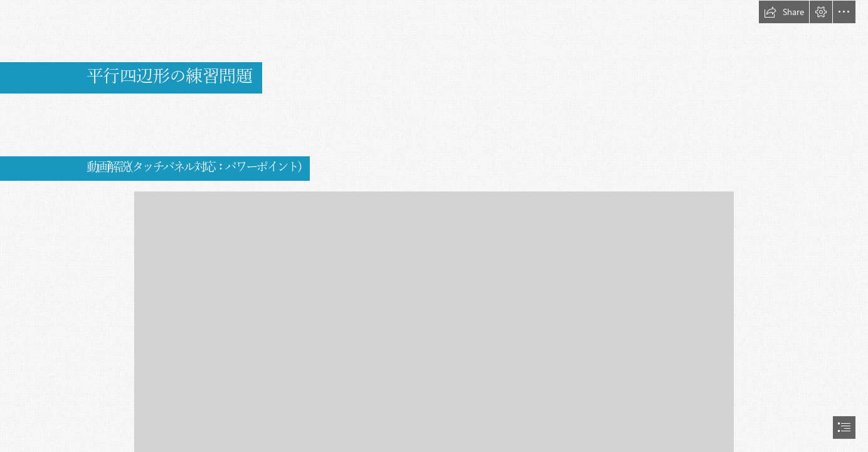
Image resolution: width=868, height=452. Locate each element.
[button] (784, 12)
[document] (434, 226)
